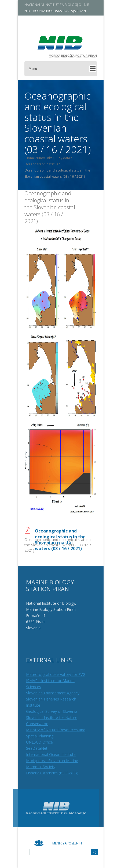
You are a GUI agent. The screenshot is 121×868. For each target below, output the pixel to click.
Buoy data (65, 158)
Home (33, 158)
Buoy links (48, 158)
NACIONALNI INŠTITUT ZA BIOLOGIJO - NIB (60, 5)
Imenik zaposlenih (67, 843)
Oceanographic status (44, 164)
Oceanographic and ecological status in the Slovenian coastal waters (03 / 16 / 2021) (50, 207)
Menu (36, 69)
